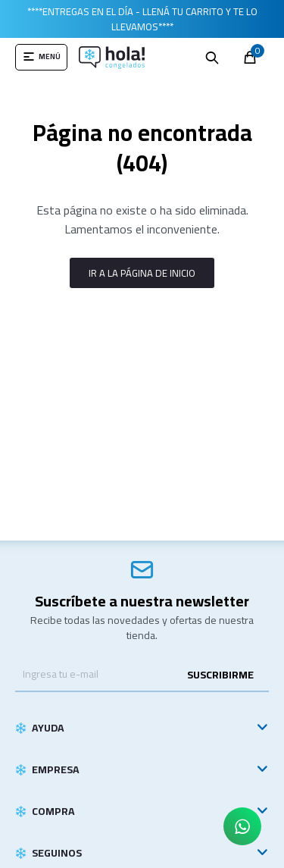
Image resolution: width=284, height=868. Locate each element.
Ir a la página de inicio (142, 273)
